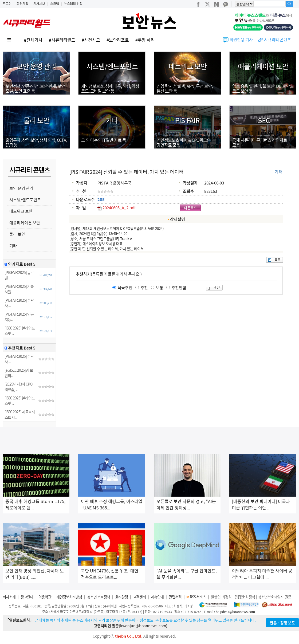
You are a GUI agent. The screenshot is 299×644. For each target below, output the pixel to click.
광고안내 (27, 597)
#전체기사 (33, 40)
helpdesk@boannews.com (235, 612)
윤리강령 (121, 597)
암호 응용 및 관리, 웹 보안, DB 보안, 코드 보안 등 (261, 88)
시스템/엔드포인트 (112, 66)
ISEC (263, 120)
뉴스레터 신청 (73, 4)
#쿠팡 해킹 (145, 40)
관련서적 (175, 597)
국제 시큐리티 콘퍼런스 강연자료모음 (260, 142)
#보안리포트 (118, 40)
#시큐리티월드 (62, 40)
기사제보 (39, 4)
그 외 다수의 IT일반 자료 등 (104, 140)
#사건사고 (91, 40)
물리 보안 (36, 120)
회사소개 (9, 597)
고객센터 (139, 597)
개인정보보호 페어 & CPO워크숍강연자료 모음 (184, 142)
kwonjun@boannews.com (143, 626)
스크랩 (55, 4)
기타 (112, 120)
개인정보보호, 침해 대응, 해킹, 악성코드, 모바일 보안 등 (110, 88)
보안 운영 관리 (36, 66)
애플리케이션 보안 (263, 66)
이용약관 (45, 597)
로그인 (7, 4)
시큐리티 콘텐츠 (278, 40)
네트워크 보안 (188, 66)
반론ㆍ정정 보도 (282, 623)
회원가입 (22, 4)
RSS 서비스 (198, 597)
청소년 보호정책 (99, 597)
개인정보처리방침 (69, 597)
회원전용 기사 (241, 40)
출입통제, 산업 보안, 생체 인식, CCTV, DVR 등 (36, 142)
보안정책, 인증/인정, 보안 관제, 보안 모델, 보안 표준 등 (35, 88)
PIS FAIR (187, 120)
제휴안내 (157, 597)
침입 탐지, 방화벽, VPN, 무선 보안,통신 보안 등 (185, 88)
